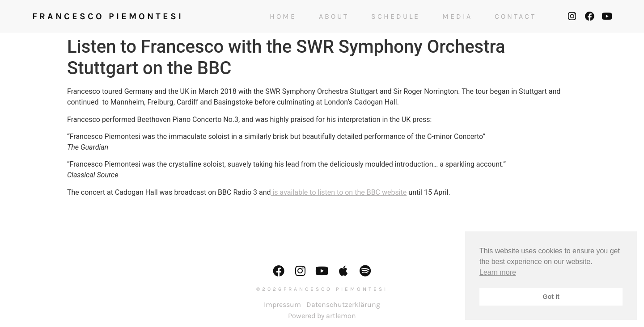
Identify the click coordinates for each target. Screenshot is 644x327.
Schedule (396, 17)
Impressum (282, 304)
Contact (515, 17)
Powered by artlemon (322, 316)
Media (457, 17)
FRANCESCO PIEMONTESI (108, 16)
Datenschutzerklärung (343, 304)
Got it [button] (551, 297)
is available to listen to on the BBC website (339, 192)
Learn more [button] (498, 272)
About (334, 17)
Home (283, 17)
